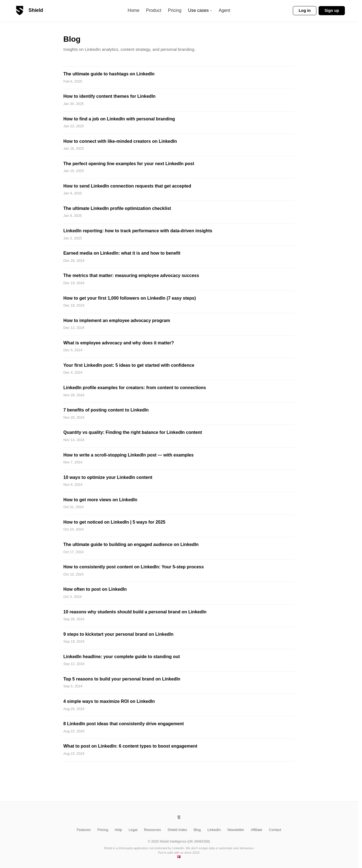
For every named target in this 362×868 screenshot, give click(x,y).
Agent (225, 11)
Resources (153, 830)
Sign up (332, 10)
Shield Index (177, 830)
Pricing (175, 11)
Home (133, 11)
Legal (133, 830)
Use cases (200, 11)
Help (118, 830)
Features (84, 830)
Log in (305, 10)
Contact (275, 830)
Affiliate (257, 830)
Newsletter (236, 830)
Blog (197, 830)
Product (154, 11)
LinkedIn (214, 830)
